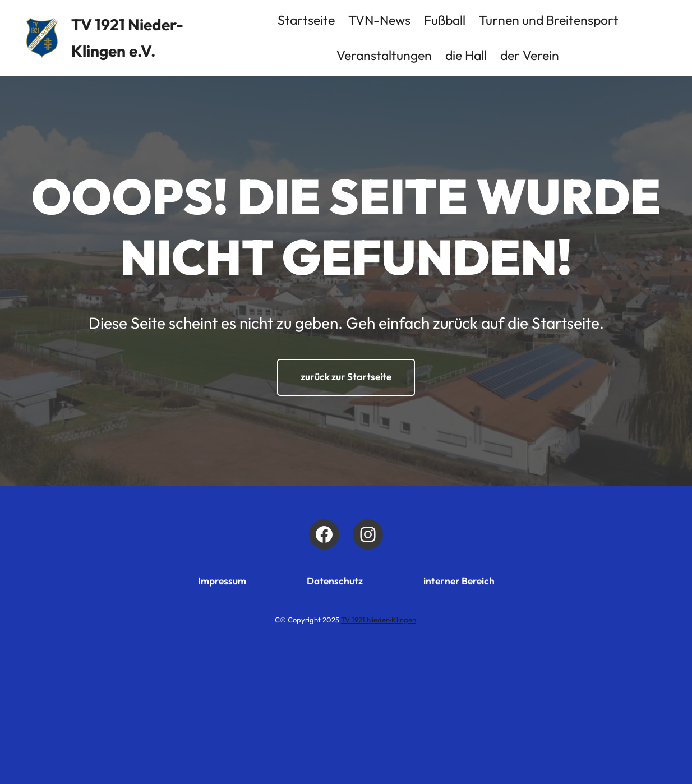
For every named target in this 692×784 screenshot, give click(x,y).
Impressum (222, 581)
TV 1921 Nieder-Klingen (379, 620)
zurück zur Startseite (346, 377)
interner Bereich (459, 581)
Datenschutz (335, 581)
